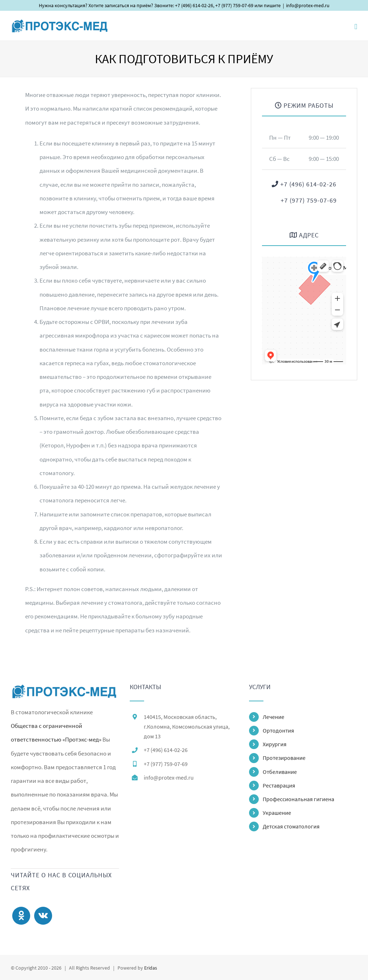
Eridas (151, 968)
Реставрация (279, 785)
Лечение (273, 717)
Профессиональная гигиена (298, 799)
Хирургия (275, 744)
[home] (65, 691)
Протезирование (284, 758)
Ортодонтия (278, 730)
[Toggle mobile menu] (356, 27)
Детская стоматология (291, 826)
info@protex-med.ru (308, 5)
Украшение (277, 813)
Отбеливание (280, 772)
